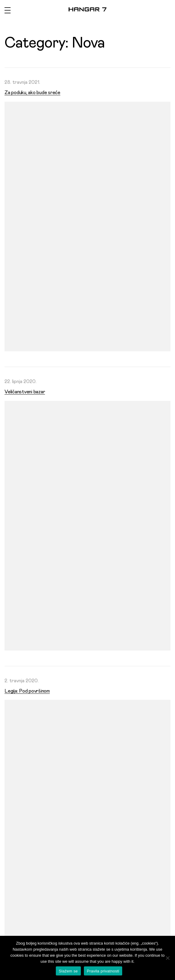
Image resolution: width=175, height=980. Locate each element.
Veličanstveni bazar (25, 392)
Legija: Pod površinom (27, 691)
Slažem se (68, 971)
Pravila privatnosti (103, 971)
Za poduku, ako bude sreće (32, 93)
